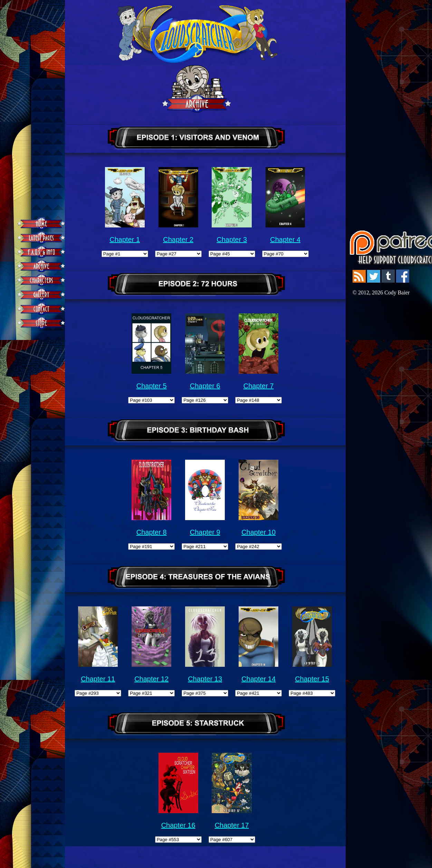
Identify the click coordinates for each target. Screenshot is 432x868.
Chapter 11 (98, 679)
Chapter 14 (258, 679)
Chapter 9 (205, 532)
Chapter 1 (125, 240)
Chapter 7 (259, 386)
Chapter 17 (232, 825)
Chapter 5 (152, 386)
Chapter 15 (312, 679)
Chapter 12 (151, 679)
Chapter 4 (285, 240)
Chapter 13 (205, 679)
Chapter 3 (232, 240)
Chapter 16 (178, 825)
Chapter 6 (205, 386)
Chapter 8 (152, 532)
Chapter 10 (258, 532)
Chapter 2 (178, 240)
